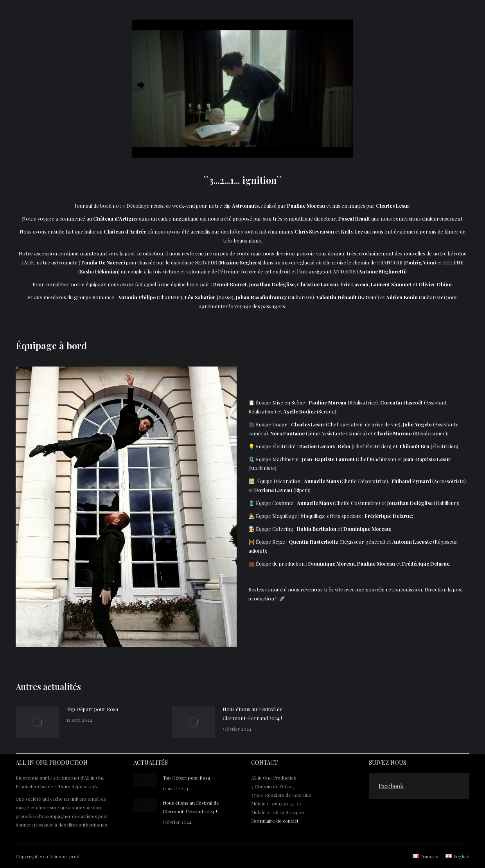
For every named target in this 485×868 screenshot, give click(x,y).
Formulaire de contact (275, 821)
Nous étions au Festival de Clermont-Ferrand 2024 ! (252, 713)
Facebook (391, 786)
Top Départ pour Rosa (92, 709)
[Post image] (37, 722)
